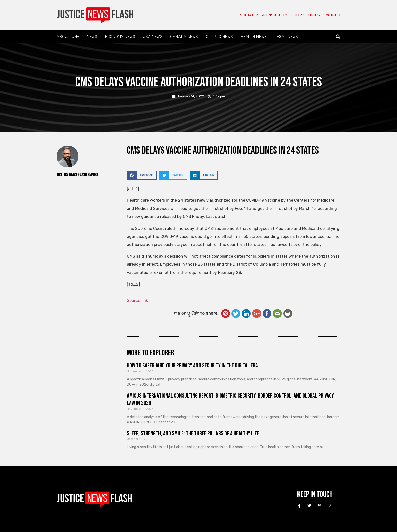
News (92, 37)
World (333, 15)
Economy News (120, 37)
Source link (137, 301)
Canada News (184, 37)
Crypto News (220, 37)
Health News (254, 37)
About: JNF (68, 37)
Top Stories (307, 15)
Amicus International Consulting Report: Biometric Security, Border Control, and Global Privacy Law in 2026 (230, 399)
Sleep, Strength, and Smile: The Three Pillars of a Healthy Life (193, 433)
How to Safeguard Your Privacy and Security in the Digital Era (192, 366)
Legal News (286, 37)
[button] (338, 37)
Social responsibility (264, 15)
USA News (153, 37)
